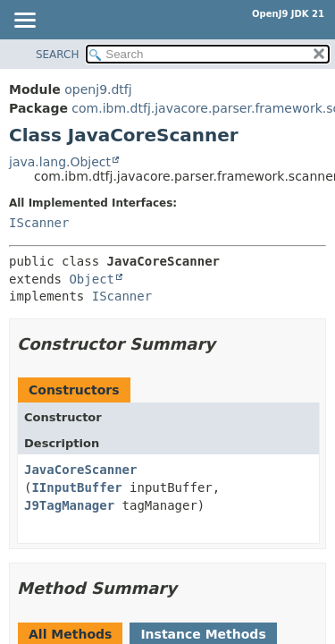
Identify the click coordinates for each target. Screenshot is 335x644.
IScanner (39, 223)
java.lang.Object (60, 162)
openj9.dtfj (98, 89)
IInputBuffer (76, 487)
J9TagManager (69, 505)
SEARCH (58, 55)
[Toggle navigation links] (24, 21)
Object (92, 279)
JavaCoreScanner (80, 470)
